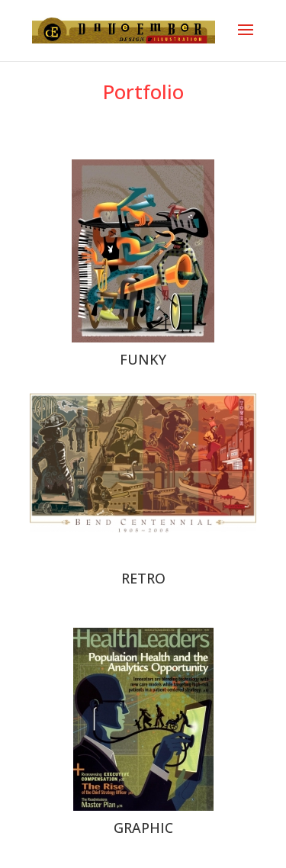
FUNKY (143, 359)
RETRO (143, 578)
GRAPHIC (143, 828)
